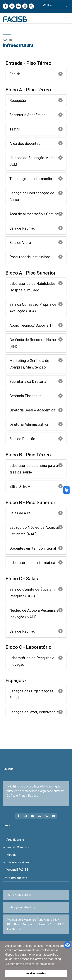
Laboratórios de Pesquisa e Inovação (32, 661)
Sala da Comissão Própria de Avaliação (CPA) (33, 308)
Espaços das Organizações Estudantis (31, 694)
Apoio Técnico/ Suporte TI (31, 325)
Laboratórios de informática (32, 563)
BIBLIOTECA (20, 487)
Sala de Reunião (22, 228)
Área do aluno (15, 840)
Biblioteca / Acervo (19, 862)
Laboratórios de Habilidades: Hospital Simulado (33, 287)
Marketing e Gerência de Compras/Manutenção (29, 364)
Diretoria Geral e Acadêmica (32, 410)
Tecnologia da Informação (31, 179)
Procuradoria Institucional (30, 257)
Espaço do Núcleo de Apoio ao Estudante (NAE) (35, 531)
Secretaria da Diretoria (28, 382)
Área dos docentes (25, 144)
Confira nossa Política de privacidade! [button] (31, 964)
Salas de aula (20, 513)
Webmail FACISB (17, 870)
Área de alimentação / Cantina (34, 214)
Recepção (18, 101)
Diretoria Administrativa (29, 424)
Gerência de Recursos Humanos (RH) (36, 343)
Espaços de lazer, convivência (34, 712)
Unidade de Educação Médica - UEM (35, 161)
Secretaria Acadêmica (27, 115)
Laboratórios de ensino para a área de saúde (34, 469)
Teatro (15, 129)
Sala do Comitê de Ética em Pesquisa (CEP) (32, 593)
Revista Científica (18, 847)
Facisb (15, 74)
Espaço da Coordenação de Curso (32, 196)
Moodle (11, 855)
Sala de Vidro (20, 243)
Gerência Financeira (25, 396)
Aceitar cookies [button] (36, 973)
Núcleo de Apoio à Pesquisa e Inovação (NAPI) (34, 614)
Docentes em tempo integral (33, 548)
